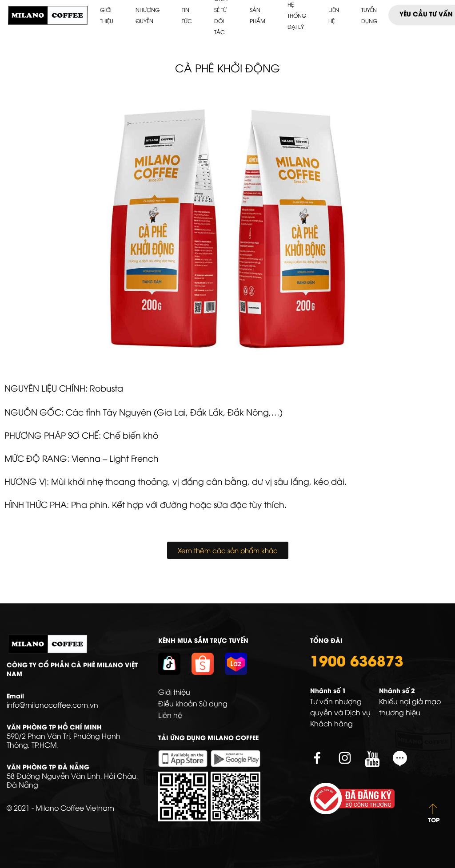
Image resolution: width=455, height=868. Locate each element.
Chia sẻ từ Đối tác (221, 15)
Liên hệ (334, 15)
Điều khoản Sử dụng (193, 703)
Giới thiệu (107, 15)
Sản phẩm (257, 15)
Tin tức (187, 15)
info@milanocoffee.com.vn (52, 705)
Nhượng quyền (148, 15)
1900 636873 (357, 660)
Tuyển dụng (369, 15)
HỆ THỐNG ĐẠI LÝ (297, 15)
